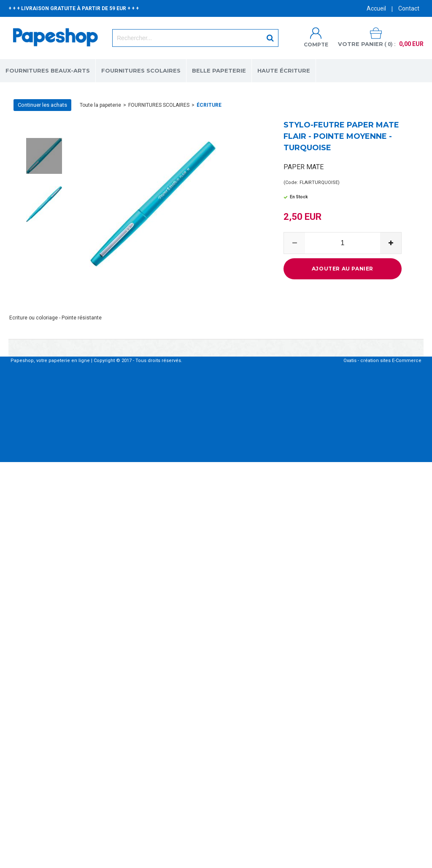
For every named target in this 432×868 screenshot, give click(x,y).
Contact (409, 8)
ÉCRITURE (209, 105)
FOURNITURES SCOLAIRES (141, 70)
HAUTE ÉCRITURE (284, 70)
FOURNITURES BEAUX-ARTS (48, 70)
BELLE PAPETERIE (219, 70)
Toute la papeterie (100, 105)
